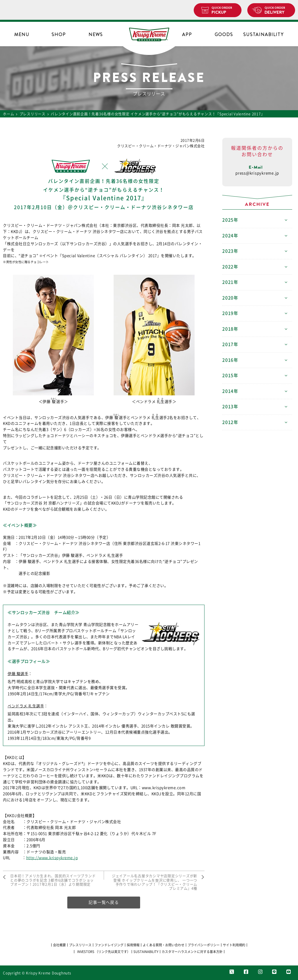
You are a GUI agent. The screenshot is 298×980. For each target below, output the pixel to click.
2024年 (230, 236)
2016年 (230, 360)
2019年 (230, 313)
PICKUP (224, 10)
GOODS (224, 34)
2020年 (230, 298)
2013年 (230, 407)
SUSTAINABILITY (261, 34)
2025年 (230, 220)
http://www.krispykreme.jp (52, 858)
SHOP (59, 34)
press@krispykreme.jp (257, 173)
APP (187, 34)
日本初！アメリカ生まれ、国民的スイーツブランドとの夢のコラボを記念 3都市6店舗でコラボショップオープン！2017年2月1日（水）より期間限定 (53, 880)
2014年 (230, 391)
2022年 (230, 267)
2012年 (230, 422)
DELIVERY (277, 10)
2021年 (230, 282)
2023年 (230, 251)
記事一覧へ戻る (104, 902)
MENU (22, 34)
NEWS (96, 34)
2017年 (230, 344)
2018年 (230, 329)
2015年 (230, 375)
